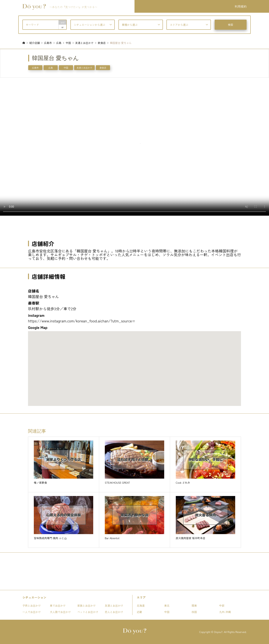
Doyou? (218, 632)
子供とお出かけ (32, 606)
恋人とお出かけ (114, 612)
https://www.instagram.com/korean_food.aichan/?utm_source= (82, 321)
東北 (167, 606)
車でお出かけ (58, 606)
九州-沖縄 (225, 612)
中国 (66, 68)
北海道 (141, 606)
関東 (194, 606)
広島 (51, 68)
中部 (222, 606)
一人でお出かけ (32, 612)
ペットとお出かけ (88, 612)
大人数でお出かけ (60, 612)
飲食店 (103, 68)
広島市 (35, 68)
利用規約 (241, 6)
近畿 (139, 612)
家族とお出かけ (86, 606)
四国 (194, 612)
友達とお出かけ (84, 68)
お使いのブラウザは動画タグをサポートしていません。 (134, 147)
